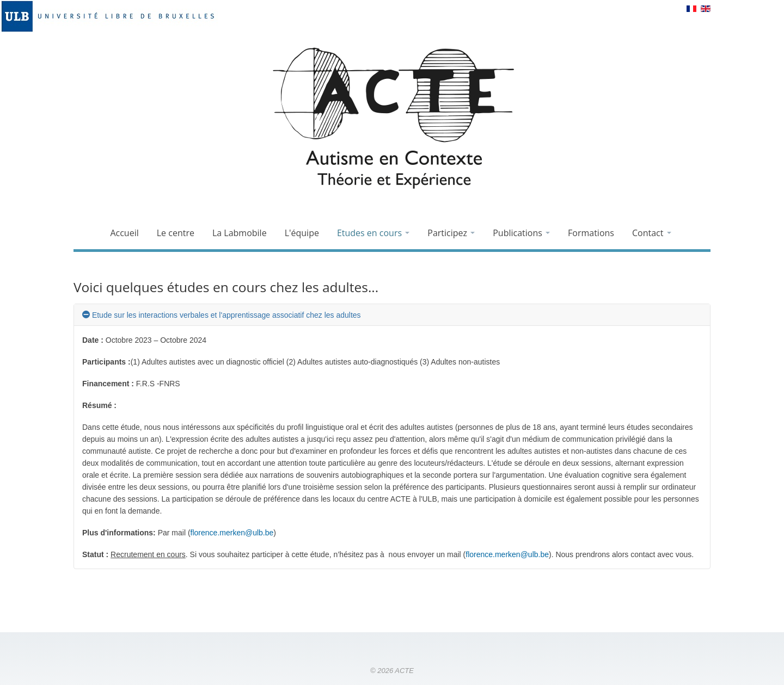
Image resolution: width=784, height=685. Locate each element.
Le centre (176, 233)
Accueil (124, 233)
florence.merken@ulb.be (232, 533)
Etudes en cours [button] (373, 233)
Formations (591, 233)
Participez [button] (451, 233)
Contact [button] (652, 233)
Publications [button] (521, 233)
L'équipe (302, 233)
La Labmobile (240, 233)
